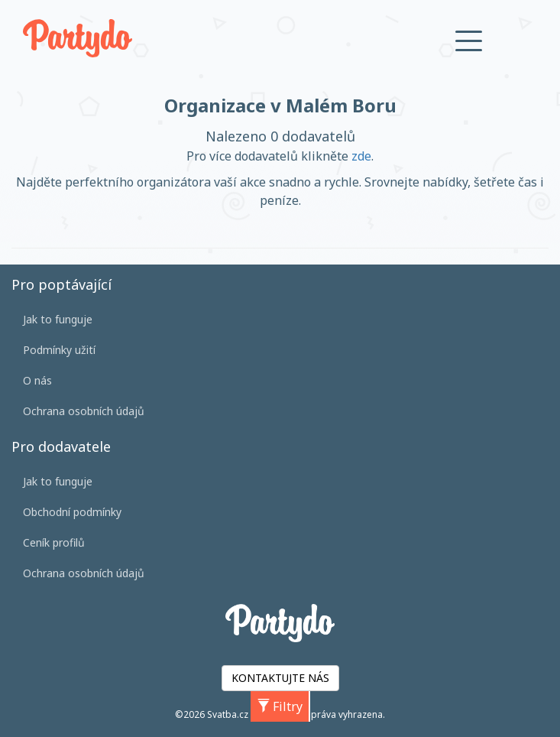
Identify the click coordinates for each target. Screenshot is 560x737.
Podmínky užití (59, 350)
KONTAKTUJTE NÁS (280, 678)
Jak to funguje (58, 319)
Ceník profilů (54, 542)
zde (361, 156)
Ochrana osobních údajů (84, 411)
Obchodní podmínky (72, 512)
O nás (37, 380)
